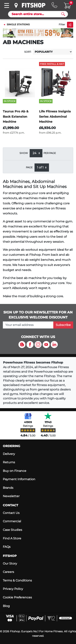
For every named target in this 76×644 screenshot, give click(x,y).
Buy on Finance (15, 471)
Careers (8, 572)
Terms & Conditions (17, 580)
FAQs (7, 547)
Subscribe (63, 325)
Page (29, 167)
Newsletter (11, 496)
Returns (9, 462)
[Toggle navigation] (7, 5)
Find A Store (12, 538)
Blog (6, 606)
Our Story (10, 563)
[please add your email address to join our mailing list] (28, 325)
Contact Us (11, 513)
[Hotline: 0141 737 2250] (54, 5)
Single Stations (18, 24)
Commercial (12, 521)
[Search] (36, 14)
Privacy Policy (13, 589)
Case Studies (12, 530)
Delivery (9, 454)
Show (24, 153)
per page (50, 153)
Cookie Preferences (17, 597)
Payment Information (19, 479)
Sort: (28, 52)
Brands (8, 488)
